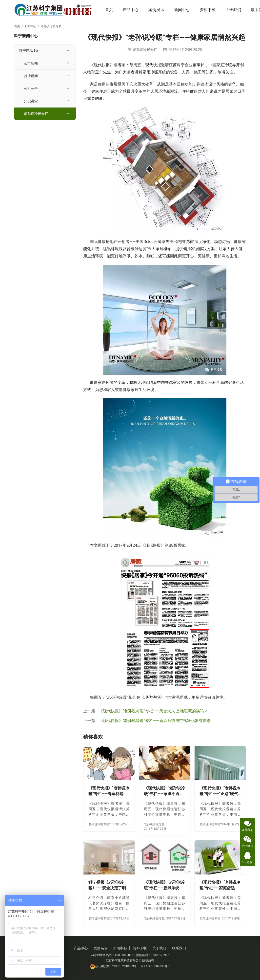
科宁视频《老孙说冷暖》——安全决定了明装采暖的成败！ (107, 885)
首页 (111, 10)
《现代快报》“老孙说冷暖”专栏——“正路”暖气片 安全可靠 (220, 791)
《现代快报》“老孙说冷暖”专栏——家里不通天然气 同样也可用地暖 (164, 791)
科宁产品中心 (29, 51)
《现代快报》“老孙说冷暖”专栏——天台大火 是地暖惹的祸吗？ (153, 711)
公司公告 (31, 88)
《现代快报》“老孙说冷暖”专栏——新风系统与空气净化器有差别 (155, 721)
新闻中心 (184, 10)
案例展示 (158, 10)
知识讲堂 (31, 101)
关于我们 (235, 10)
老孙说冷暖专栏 (145, 50)
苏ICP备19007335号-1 (155, 966)
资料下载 (210, 10)
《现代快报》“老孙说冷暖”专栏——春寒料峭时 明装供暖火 (109, 791)
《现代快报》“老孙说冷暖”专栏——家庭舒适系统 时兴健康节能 (220, 885)
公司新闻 (31, 63)
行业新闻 (31, 76)
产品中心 (133, 10)
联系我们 (179, 948)
